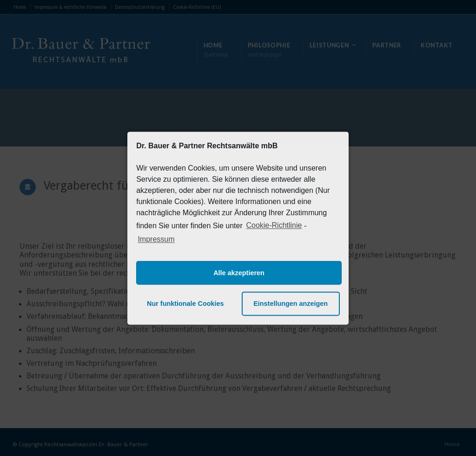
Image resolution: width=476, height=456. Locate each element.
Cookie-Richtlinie (274, 225)
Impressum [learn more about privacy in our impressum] (156, 240)
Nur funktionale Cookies (185, 304)
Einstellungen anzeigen (291, 304)
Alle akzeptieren (239, 273)
